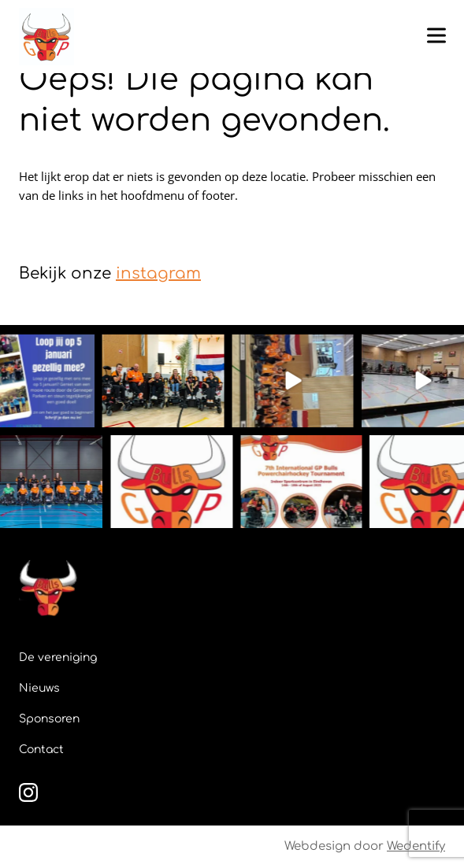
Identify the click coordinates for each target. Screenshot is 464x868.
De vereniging (58, 657)
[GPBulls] (46, 37)
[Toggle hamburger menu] (436, 35)
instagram (158, 273)
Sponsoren (49, 719)
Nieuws (39, 688)
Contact (41, 750)
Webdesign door (365, 846)
